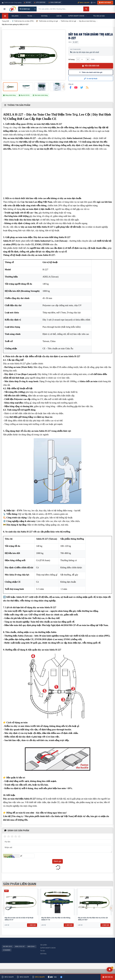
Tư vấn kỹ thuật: (91, 79)
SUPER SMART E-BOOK (48, 948)
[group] (34, 55)
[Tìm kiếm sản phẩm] (60, 9)
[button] (63, 87)
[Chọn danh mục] (27, 9)
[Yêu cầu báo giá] (110, 969)
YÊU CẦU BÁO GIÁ (91, 66)
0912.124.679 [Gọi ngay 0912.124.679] (83, 3)
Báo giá (32, 925)
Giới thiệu (43, 954)
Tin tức (43, 951)
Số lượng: (72, 59)
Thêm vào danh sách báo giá (91, 72)
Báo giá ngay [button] (105, 3)
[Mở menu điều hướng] (5, 9)
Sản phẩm (44, 945)
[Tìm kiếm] (86, 9)
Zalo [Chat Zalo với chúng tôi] (93, 3)
